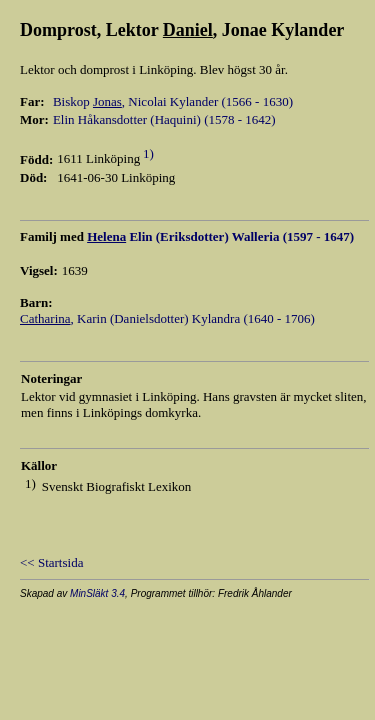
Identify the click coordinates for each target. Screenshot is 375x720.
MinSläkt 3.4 (97, 593)
